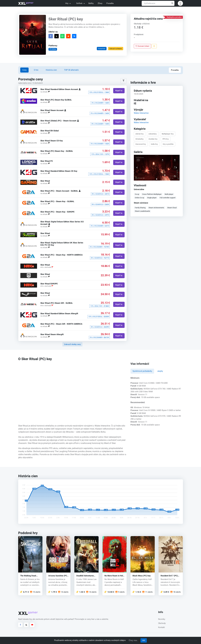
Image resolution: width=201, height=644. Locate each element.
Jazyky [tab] (160, 371)
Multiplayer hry (168, 134)
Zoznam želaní (142, 46)
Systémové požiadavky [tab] (142, 371)
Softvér (80, 3)
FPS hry (166, 139)
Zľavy (100, 3)
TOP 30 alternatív (71, 70)
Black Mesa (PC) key (142, 576)
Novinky (162, 619)
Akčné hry (140, 134)
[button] (180, 3)
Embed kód (102, 49)
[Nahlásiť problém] (154, 46)
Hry (68, 3)
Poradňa (110, 3)
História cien (51, 70)
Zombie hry (153, 139)
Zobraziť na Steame (116, 49)
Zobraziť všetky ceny (72, 344)
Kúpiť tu (119, 91)
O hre (36, 70)
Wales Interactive (141, 113)
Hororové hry (141, 144)
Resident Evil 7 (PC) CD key (169, 576)
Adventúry (153, 134)
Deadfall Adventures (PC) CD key (85, 576)
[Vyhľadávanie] (158, 3)
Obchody (162, 623)
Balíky (91, 3)
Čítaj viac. (133, 640)
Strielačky (140, 139)
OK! (144, 640)
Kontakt (162, 627)
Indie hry (154, 144)
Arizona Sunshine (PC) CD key (58, 576)
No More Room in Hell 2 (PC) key (114, 576)
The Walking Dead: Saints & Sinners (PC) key (30, 576)
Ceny (24, 70)
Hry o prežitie (168, 144)
